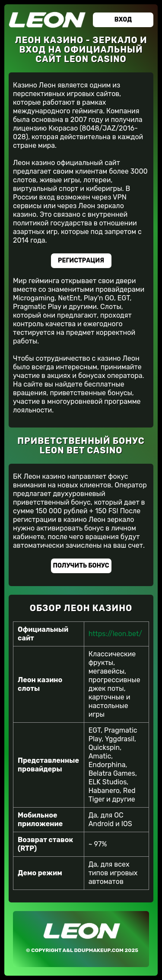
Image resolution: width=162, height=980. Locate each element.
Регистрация (81, 261)
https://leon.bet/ (115, 634)
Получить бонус (81, 566)
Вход (123, 20)
